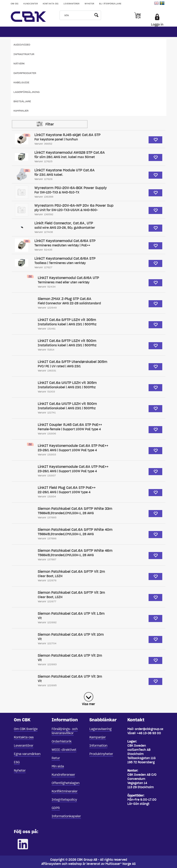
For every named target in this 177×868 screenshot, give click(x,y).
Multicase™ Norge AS (121, 864)
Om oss (15, 4)
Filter (50, 124)
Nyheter (90, 4)
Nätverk (19, 63)
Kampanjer (21, 111)
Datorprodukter (25, 73)
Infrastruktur (24, 54)
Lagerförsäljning (27, 92)
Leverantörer (71, 4)
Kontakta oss (51, 4)
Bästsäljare (22, 101)
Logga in (157, 25)
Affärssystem (51, 864)
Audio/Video (22, 45)
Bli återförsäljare (110, 4)
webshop (75, 864)
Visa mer (88, 704)
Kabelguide (21, 82)
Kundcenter (31, 4)
